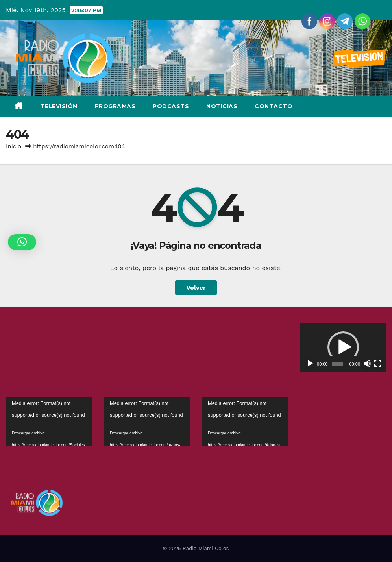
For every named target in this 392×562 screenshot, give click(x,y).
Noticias (222, 106)
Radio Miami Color (205, 548)
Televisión (59, 106)
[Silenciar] (367, 364)
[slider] (337, 364)
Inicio (14, 146)
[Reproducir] (310, 364)
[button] (343, 347)
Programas (115, 106)
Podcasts (171, 106)
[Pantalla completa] (378, 364)
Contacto (274, 106)
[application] (343, 347)
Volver (196, 287)
